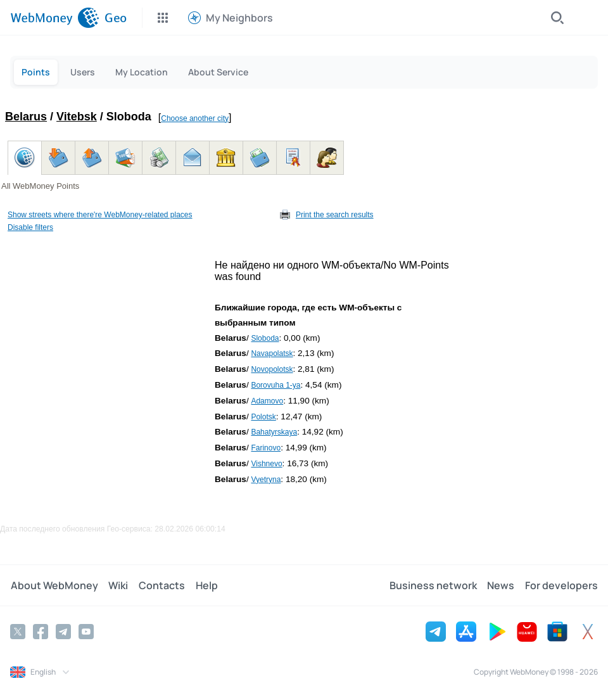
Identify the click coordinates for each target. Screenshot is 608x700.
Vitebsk (77, 117)
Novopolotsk (272, 369)
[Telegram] (63, 632)
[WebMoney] (55, 18)
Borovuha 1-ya (275, 385)
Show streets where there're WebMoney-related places (100, 215)
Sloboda (265, 338)
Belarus (26, 117)
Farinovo (266, 448)
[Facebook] (41, 632)
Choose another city (195, 118)
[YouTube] (86, 632)
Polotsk (263, 417)
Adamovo (267, 401)
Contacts (161, 585)
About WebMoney (54, 585)
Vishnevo (266, 464)
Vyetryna (266, 480)
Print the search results (335, 215)
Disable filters (30, 227)
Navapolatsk (272, 353)
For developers (561, 585)
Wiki (117, 585)
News (501, 585)
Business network (434, 585)
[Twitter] (18, 632)
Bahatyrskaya (274, 432)
